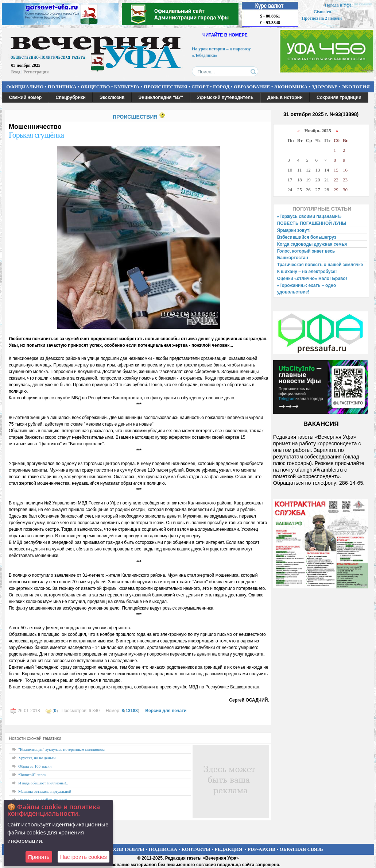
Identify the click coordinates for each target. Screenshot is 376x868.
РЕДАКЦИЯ (228, 849)
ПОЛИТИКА (62, 87)
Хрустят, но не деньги (37, 758)
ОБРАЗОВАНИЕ (252, 87)
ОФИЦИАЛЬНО (25, 87)
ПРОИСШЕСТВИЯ (166, 87)
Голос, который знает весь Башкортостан (306, 254)
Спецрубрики (71, 97)
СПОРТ (200, 87)
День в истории (285, 97)
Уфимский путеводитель (225, 97)
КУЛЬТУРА (127, 87)
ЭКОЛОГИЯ (356, 87)
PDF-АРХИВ (261, 849)
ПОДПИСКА (163, 849)
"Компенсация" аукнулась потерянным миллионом (61, 749)
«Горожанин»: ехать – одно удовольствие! (307, 289)
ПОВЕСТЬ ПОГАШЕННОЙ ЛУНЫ (312, 223)
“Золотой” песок (32, 775)
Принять (39, 857)
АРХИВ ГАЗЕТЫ (125, 849)
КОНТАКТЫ (196, 849)
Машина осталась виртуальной (45, 791)
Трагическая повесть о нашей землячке (320, 265)
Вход (16, 72)
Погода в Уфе (338, 5)
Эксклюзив (112, 97)
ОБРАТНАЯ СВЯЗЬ (301, 849)
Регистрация (36, 72)
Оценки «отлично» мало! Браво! (312, 279)
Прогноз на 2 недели (322, 18)
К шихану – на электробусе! (307, 272)
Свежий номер (26, 97)
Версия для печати (166, 711)
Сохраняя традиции (339, 97)
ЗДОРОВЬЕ (325, 87)
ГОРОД (221, 87)
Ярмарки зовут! (294, 230)
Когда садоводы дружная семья (312, 244)
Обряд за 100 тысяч (35, 766)
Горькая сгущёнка (36, 135)
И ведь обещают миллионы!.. (43, 783)
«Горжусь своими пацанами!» (309, 216)
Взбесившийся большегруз (307, 237)
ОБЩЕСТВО (95, 87)
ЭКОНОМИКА (291, 87)
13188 (131, 711)
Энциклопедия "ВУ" (161, 97)
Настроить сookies (84, 857)
